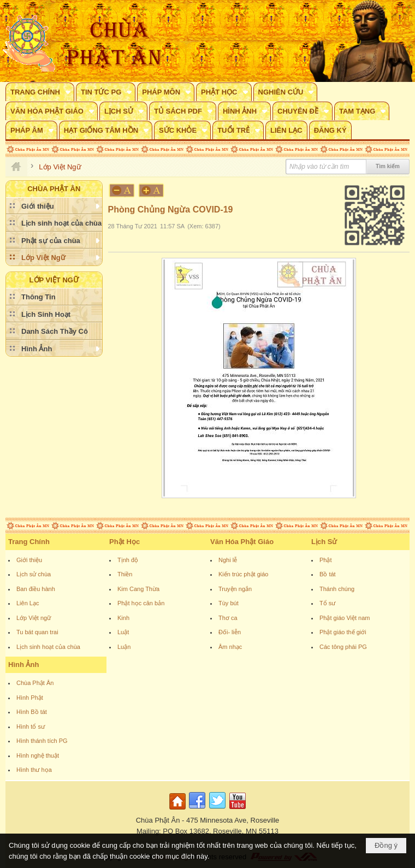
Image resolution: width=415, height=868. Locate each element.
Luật (123, 632)
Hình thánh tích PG (42, 741)
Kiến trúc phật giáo (244, 574)
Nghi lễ (228, 560)
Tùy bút (229, 603)
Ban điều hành (36, 589)
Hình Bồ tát (32, 712)
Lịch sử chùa (34, 574)
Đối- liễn (230, 632)
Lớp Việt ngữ (34, 618)
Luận (124, 647)
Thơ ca (228, 618)
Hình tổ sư (31, 727)
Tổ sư (327, 603)
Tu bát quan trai (37, 632)
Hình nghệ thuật (38, 755)
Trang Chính (29, 542)
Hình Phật (30, 698)
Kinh (123, 618)
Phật (326, 560)
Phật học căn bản (141, 603)
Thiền (125, 574)
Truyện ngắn (235, 589)
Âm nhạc (230, 647)
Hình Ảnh (23, 665)
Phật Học (124, 542)
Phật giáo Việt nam (345, 618)
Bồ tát (328, 574)
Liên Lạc (28, 603)
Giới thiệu (29, 560)
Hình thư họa (34, 770)
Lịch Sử (324, 542)
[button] (40, 92)
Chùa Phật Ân (35, 683)
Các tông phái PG (343, 647)
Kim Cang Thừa (138, 589)
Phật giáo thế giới (343, 632)
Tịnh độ (128, 560)
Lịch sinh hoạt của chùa (48, 647)
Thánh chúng (337, 589)
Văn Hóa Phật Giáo (242, 542)
